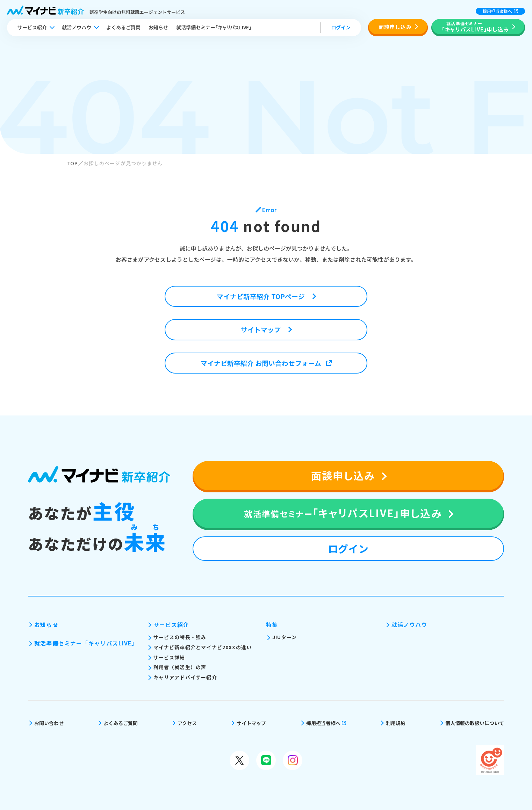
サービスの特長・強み (180, 637)
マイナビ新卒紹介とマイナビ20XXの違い (203, 647)
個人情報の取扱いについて (475, 723)
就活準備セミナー (214, 27)
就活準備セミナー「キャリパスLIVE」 (86, 643)
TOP (72, 163)
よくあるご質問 (123, 27)
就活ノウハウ (77, 27)
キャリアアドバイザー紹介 (185, 677)
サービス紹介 (32, 27)
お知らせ (158, 27)
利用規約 (396, 723)
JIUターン (285, 637)
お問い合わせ (49, 723)
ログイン (341, 27)
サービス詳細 (169, 657)
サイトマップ (251, 723)
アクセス (187, 723)
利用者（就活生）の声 (180, 667)
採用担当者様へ (500, 11)
